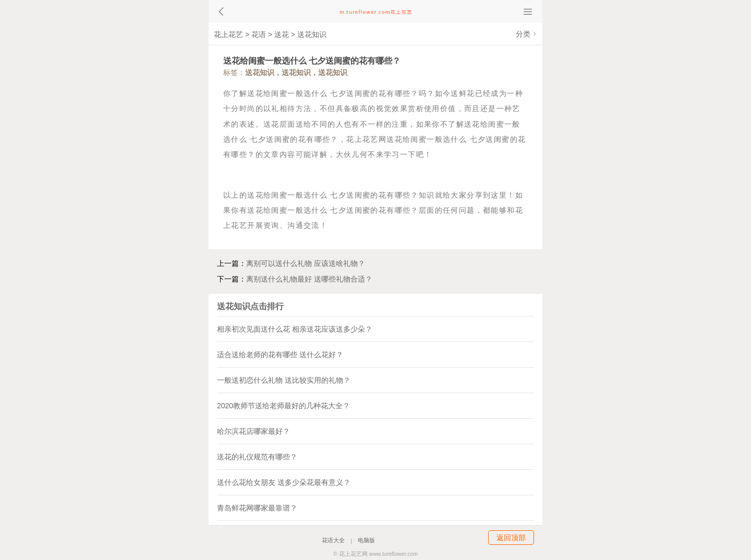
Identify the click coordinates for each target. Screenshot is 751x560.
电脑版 (366, 541)
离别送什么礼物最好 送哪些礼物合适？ (309, 279)
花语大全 (333, 541)
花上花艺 (228, 34)
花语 (259, 34)
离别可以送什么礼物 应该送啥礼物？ (306, 263)
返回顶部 (511, 538)
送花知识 (312, 34)
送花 (282, 34)
